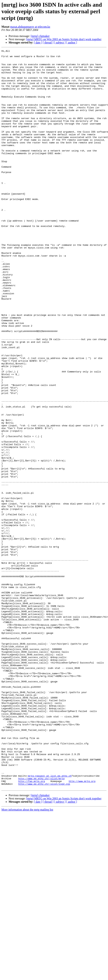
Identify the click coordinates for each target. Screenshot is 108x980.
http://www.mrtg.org (82, 928)
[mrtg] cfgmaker (40, 36)
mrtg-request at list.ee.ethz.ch (50, 921)
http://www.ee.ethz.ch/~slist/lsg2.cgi (44, 931)
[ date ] (38, 42)
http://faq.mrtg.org (32, 928)
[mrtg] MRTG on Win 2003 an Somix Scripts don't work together (64, 39)
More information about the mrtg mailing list (27, 957)
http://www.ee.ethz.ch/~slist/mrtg (41, 924)
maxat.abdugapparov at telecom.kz (30, 27)
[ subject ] (60, 42)
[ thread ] (48, 42)
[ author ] (72, 42)
